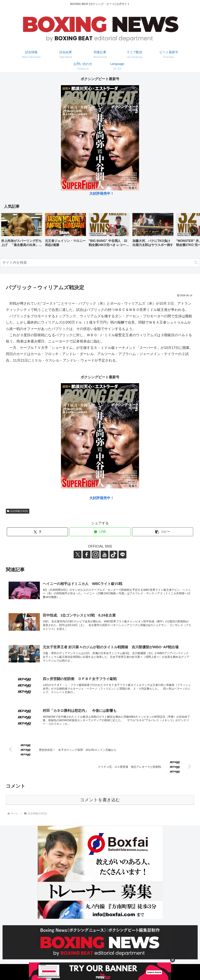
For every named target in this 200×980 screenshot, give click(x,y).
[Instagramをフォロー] (96, 555)
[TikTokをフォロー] (113, 555)
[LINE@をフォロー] (122, 555)
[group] (22, 231)
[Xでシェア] (37, 532)
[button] (193, 231)
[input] (100, 263)
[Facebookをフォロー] (87, 555)
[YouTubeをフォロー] (104, 555)
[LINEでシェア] (100, 532)
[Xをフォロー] (78, 555)
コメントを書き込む (100, 800)
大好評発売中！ (102, 194)
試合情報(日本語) (18, 511)
